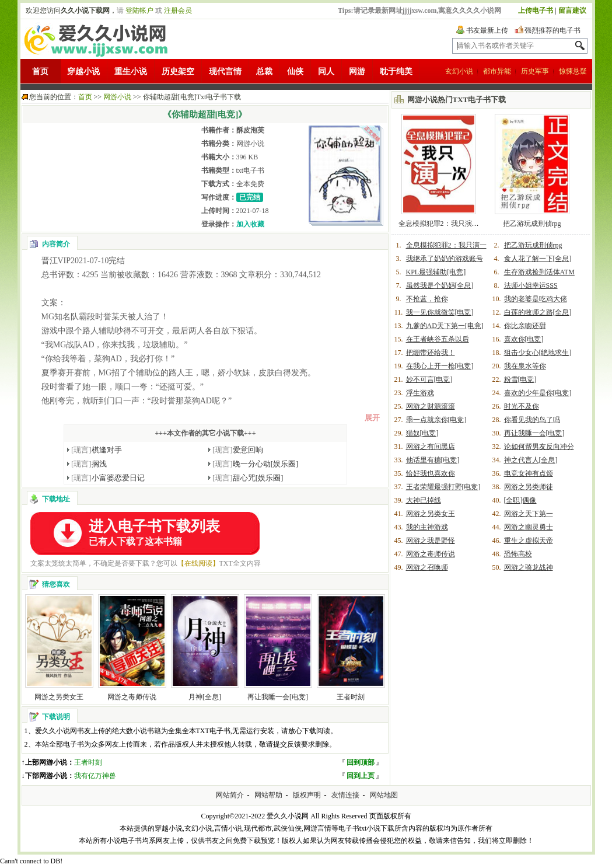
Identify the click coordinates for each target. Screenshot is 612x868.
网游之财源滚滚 (431, 406)
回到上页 (361, 776)
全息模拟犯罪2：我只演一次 (442, 224)
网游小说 (117, 97)
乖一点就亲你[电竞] (436, 420)
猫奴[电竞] (422, 433)
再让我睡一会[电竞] (278, 697)
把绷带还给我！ (431, 353)
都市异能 (497, 71)
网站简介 (230, 795)
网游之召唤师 (427, 567)
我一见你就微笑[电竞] (440, 312)
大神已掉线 (424, 500)
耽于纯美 (396, 72)
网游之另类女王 (59, 697)
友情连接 (345, 795)
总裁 (264, 72)
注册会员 (178, 11)
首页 (40, 72)
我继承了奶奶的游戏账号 (445, 259)
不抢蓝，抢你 (427, 299)
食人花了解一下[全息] (538, 259)
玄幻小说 (459, 71)
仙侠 (295, 72)
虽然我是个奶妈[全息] (440, 285)
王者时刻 (351, 697)
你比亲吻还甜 (525, 326)
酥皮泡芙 (250, 130)
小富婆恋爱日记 (108, 478)
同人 (326, 72)
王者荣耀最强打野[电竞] (443, 487)
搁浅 (89, 464)
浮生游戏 (420, 393)
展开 (372, 418)
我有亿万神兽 (95, 776)
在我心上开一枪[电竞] (440, 366)
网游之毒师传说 (132, 697)
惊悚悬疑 (573, 71)
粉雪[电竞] (520, 379)
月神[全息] (205, 697)
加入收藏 (250, 224)
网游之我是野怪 (431, 541)
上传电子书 (536, 11)
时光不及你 (522, 406)
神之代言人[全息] (531, 460)
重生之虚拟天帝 (529, 541)
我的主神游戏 (427, 527)
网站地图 (384, 795)
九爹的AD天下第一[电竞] (445, 326)
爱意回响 (238, 450)
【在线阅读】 (198, 563)
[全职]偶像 (520, 500)
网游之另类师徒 (529, 487)
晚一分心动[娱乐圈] (255, 464)
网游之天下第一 (529, 514)
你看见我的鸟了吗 (532, 420)
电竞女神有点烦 (529, 473)
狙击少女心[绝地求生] (538, 353)
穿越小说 (83, 72)
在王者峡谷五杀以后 (438, 339)
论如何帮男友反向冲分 (539, 447)
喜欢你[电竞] (524, 339)
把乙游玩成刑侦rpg (532, 224)
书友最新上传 (487, 30)
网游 (357, 72)
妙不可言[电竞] (429, 379)
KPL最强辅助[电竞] (436, 272)
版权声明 (307, 795)
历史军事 (535, 71)
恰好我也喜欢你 (431, 473)
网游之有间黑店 (431, 447)
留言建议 (572, 11)
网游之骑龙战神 (529, 567)
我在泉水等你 (525, 366)
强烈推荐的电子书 (552, 30)
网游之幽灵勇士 (529, 527)
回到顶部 (361, 762)
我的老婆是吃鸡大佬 (536, 299)
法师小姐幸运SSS (531, 285)
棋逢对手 (97, 450)
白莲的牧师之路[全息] (538, 312)
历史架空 (178, 72)
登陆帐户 (139, 11)
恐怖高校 (518, 554)
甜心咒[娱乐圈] (248, 478)
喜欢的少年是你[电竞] (538, 393)
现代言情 (225, 72)
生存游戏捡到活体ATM (539, 272)
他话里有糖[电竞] (433, 460)
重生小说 (131, 72)
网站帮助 (268, 795)
